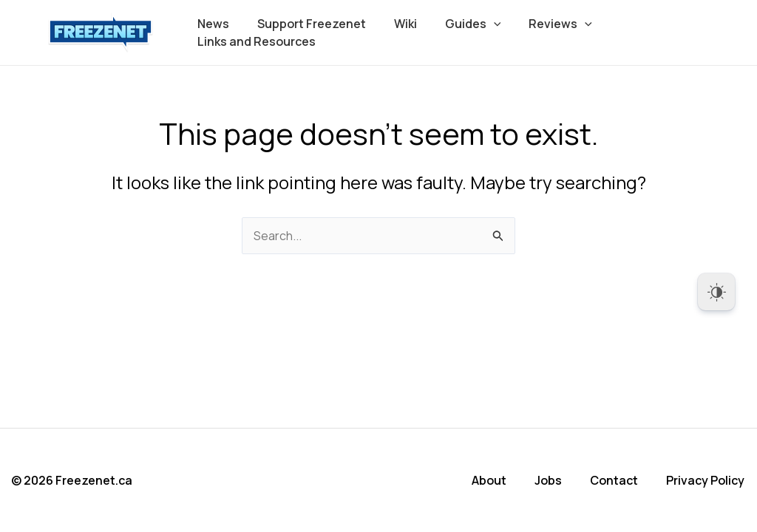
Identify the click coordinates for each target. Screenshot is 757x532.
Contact (615, 480)
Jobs (550, 480)
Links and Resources (254, 41)
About (490, 480)
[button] (478, 24)
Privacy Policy (707, 480)
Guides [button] (458, 24)
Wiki (394, 24)
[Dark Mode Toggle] (716, 292)
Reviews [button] (541, 24)
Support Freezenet (305, 24)
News (211, 24)
